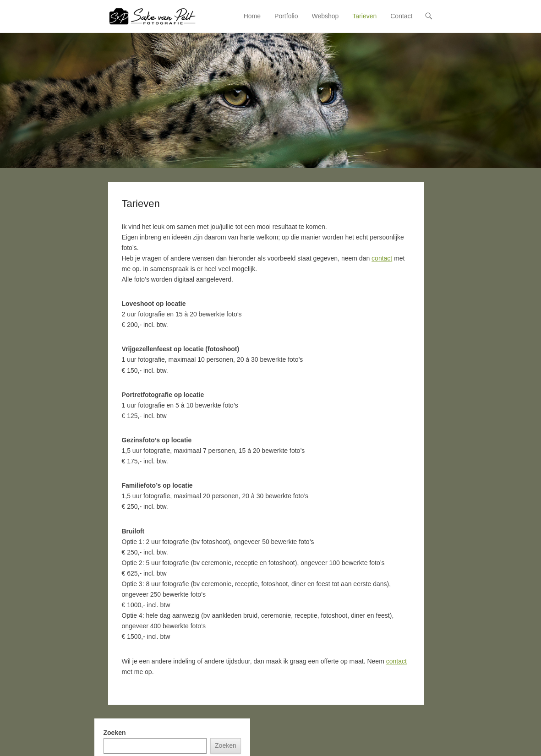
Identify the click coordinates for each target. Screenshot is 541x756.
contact (382, 258)
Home (252, 16)
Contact (401, 16)
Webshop (325, 16)
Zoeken (115, 733)
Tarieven (364, 16)
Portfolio (286, 16)
